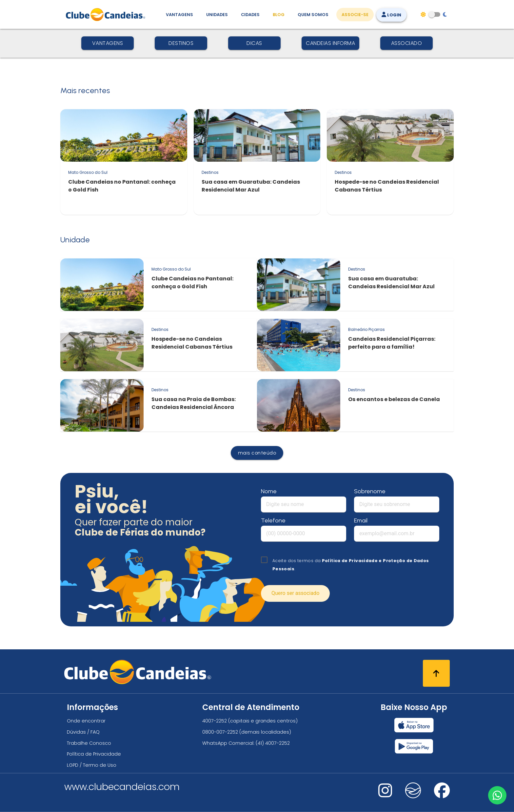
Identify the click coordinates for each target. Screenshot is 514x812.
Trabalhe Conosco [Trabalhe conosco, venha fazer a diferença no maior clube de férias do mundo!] (89, 743)
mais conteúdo (257, 453)
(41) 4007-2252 (273, 743)
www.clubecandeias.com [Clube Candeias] (122, 787)
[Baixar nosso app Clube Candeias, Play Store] (414, 746)
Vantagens (108, 43)
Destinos (181, 43)
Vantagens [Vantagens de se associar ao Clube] (179, 15)
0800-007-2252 (220, 732)
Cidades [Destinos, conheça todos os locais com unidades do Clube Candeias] (250, 15)
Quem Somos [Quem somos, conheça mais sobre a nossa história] (313, 15)
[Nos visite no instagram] (385, 795)
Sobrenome (370, 491)
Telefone (273, 520)
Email (361, 520)
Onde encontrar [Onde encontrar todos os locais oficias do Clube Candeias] (86, 721)
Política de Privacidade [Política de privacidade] (94, 754)
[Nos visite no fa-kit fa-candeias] (413, 797)
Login (391, 15)
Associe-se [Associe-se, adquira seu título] (355, 15)
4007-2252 (215, 721)
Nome (269, 491)
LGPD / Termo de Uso (92, 765)
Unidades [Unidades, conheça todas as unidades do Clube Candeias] (217, 15)
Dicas (254, 43)
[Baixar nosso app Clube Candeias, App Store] (414, 725)
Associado (407, 43)
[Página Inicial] (107, 14)
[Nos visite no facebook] (442, 795)
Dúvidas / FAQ (83, 732)
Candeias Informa (330, 43)
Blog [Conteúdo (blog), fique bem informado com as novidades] (279, 15)
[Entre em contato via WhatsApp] (497, 795)
